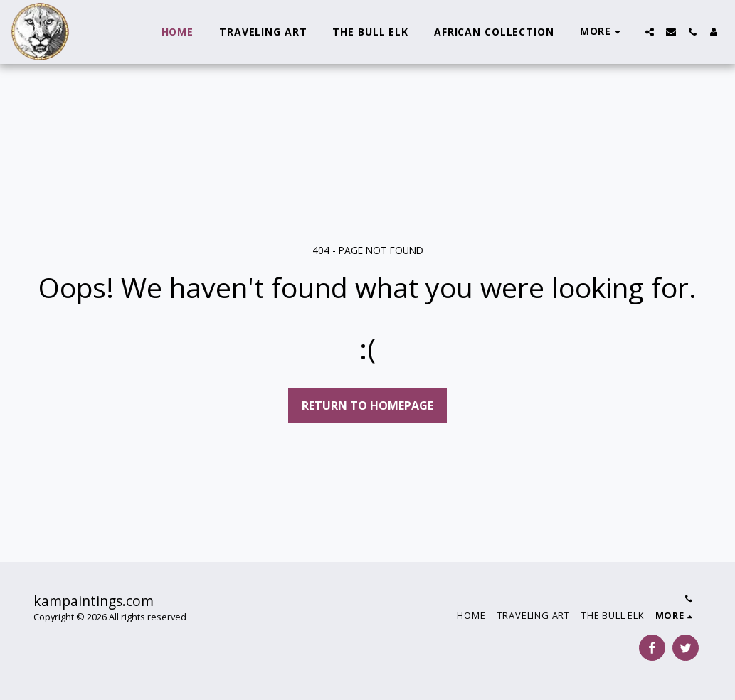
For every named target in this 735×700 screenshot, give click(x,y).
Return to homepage (367, 405)
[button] (650, 32)
